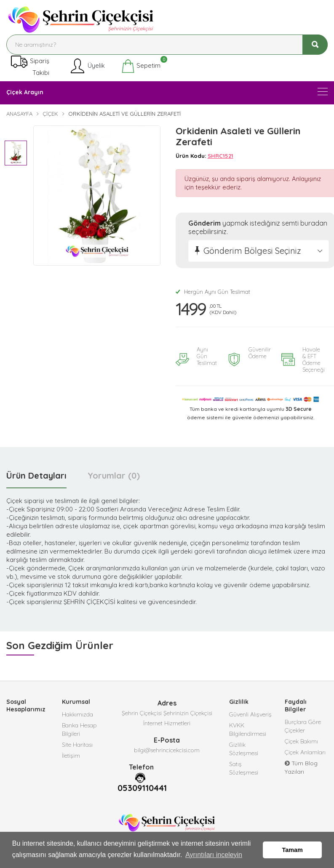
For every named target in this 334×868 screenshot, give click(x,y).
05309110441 (142, 788)
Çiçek (50, 114)
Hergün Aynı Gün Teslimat (213, 292)
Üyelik (87, 66)
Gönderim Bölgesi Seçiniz (252, 251)
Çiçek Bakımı (301, 741)
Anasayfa (19, 114)
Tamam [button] (293, 850)
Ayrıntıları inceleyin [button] (214, 855)
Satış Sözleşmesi (244, 768)
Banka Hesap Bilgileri (79, 730)
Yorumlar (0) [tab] (114, 475)
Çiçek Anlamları (305, 752)
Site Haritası (77, 745)
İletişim (71, 756)
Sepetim (141, 66)
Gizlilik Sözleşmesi (244, 749)
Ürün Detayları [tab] (36, 475)
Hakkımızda (77, 714)
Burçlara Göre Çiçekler (303, 726)
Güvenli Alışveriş (250, 714)
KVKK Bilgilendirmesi (248, 730)
